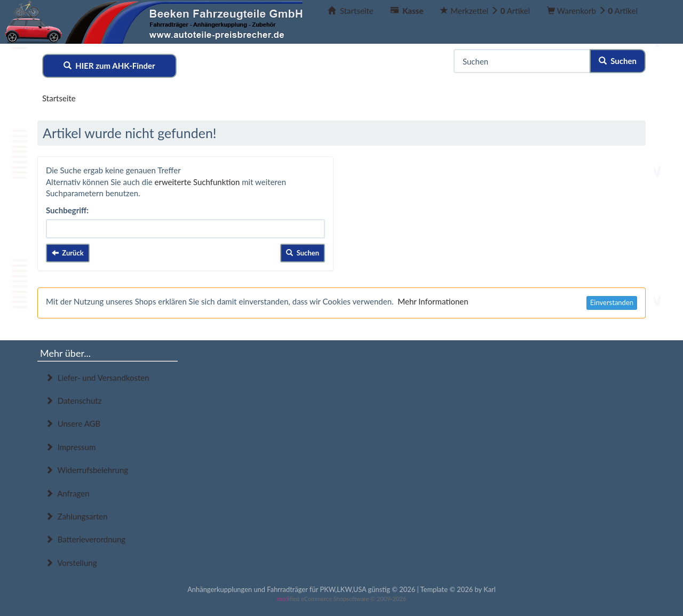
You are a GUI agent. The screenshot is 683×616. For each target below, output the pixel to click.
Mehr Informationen (433, 301)
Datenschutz (73, 401)
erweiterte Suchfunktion (197, 182)
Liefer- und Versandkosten (97, 378)
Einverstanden (612, 302)
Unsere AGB (73, 423)
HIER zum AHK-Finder (109, 66)
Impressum (70, 447)
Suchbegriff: (67, 210)
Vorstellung (71, 563)
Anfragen (67, 493)
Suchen (618, 61)
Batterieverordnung (85, 539)
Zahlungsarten (77, 516)
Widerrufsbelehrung (87, 470)
